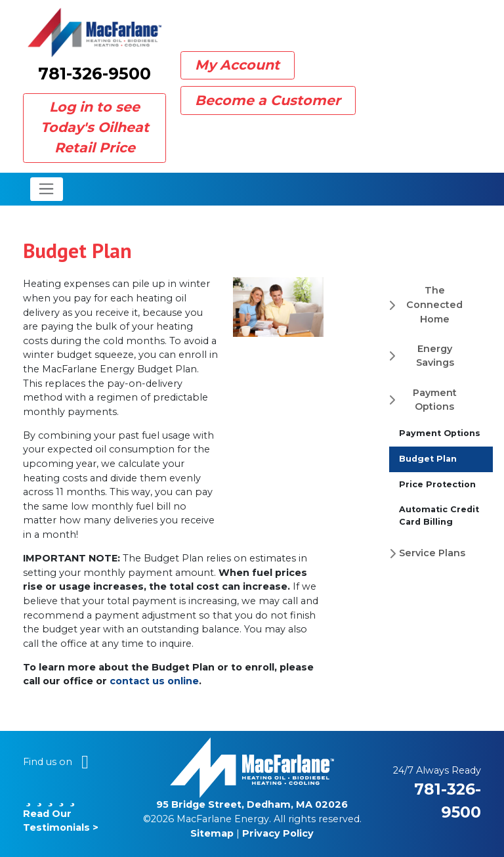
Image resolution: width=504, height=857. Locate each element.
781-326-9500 (94, 74)
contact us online (154, 681)
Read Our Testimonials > (61, 813)
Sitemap (212, 833)
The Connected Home (434, 304)
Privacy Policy (278, 833)
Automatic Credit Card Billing (439, 516)
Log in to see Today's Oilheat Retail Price (95, 127)
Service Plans (432, 553)
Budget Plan (428, 459)
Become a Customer (268, 100)
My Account (237, 65)
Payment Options (435, 400)
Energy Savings (435, 356)
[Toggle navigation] (47, 189)
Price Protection (437, 484)
